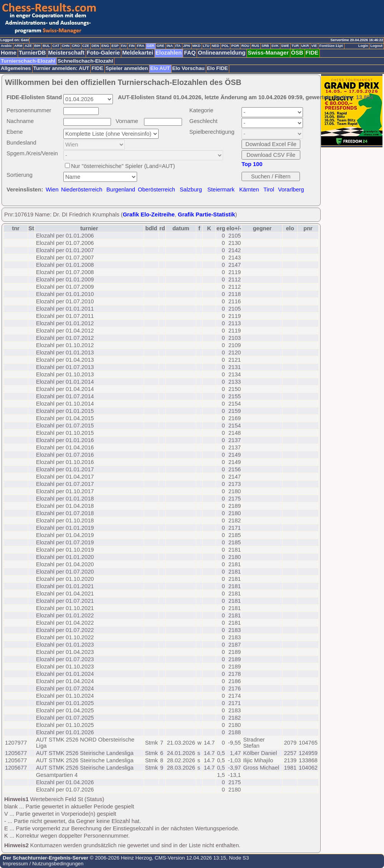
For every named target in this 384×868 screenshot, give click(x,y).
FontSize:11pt (331, 46)
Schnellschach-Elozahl (85, 61)
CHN (66, 46)
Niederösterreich (82, 190)
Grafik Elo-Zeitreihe (149, 215)
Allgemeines (16, 68)
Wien (52, 190)
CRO (76, 46)
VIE (314, 46)
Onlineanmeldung (222, 53)
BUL (46, 46)
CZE (86, 46)
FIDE (312, 53)
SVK (275, 46)
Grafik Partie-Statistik (206, 215)
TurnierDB (32, 53)
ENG (105, 46)
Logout (376, 46)
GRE (161, 46)
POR (235, 46)
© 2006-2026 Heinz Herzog (120, 858)
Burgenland (121, 190)
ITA (178, 46)
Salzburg (191, 190)
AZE (28, 46)
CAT (56, 46)
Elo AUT (160, 68)
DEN (95, 46)
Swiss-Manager (268, 53)
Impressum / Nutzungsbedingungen (43, 864)
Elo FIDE (218, 68)
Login (363, 46)
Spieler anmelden (127, 68)
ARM (18, 46)
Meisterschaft (66, 53)
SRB (265, 46)
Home (9, 53)
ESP (115, 46)
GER (151, 46)
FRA (140, 46)
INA (170, 46)
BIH (37, 46)
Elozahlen (169, 53)
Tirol (269, 190)
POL (225, 46)
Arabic (6, 46)
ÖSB (297, 53)
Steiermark (221, 190)
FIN (132, 46)
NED (215, 46)
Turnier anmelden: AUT (61, 68)
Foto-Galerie (103, 53)
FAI (124, 46)
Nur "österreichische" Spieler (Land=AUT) (123, 166)
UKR (305, 46)
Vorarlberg (291, 190)
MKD (196, 46)
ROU (245, 46)
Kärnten (249, 190)
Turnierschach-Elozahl (28, 61)
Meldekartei (138, 53)
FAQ (190, 53)
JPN (187, 46)
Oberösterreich (156, 190)
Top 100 (252, 164)
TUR (295, 46)
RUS (255, 46)
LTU (206, 46)
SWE (285, 46)
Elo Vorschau (189, 68)
